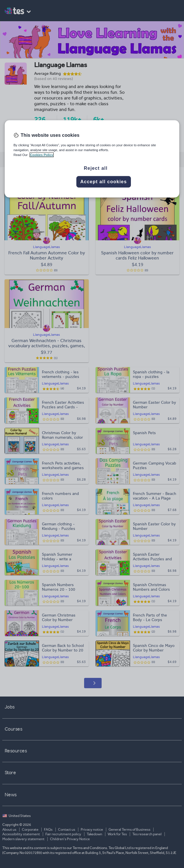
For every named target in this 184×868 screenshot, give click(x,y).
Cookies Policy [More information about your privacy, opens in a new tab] (42, 155)
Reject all (96, 168)
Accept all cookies (104, 182)
